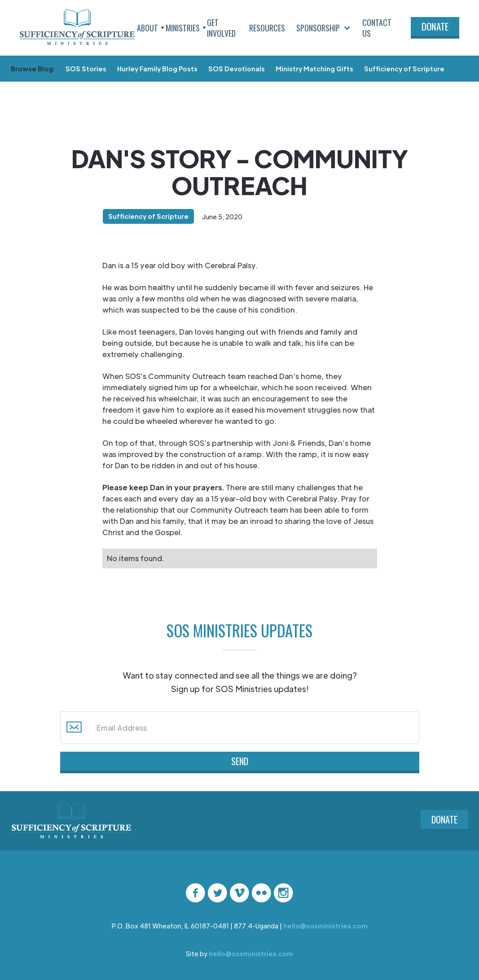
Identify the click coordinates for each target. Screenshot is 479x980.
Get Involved (221, 28)
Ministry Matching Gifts (314, 69)
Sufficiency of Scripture (404, 69)
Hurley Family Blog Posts (157, 69)
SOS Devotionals (237, 69)
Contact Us (377, 28)
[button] (149, 28)
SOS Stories (86, 69)
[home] (77, 28)
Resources (267, 28)
